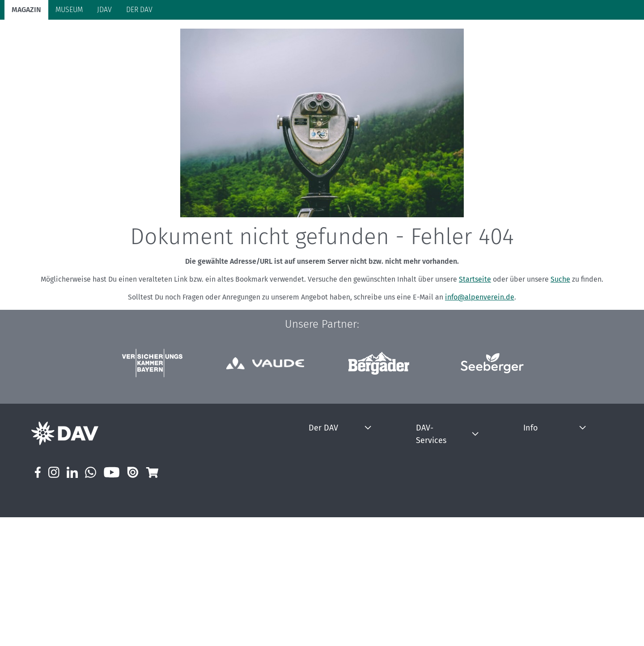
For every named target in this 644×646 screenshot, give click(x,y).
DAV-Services (433, 463)
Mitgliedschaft (345, 482)
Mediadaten (518, 520)
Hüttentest (425, 557)
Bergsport (103, 37)
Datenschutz (519, 495)
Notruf (419, 507)
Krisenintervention (436, 520)
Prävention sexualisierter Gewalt (548, 545)
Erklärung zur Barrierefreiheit (543, 507)
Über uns (337, 507)
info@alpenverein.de (480, 332)
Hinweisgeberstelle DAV (535, 557)
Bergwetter (425, 482)
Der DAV (339, 463)
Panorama (548, 36)
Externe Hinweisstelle (532, 570)
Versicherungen (432, 595)
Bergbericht (426, 495)
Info (509, 463)
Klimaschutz (229, 37)
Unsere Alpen (285, 37)
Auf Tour (146, 37)
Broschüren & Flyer (437, 620)
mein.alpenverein (349, 495)
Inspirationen (429, 607)
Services (595, 36)
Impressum (517, 482)
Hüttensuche (428, 545)
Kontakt (335, 532)
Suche (560, 315)
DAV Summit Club (349, 557)
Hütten (184, 37)
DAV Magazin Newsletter (536, 532)
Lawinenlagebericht (438, 532)
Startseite (475, 315)
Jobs (330, 545)
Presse (334, 520)
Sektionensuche (432, 582)
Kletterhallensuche (437, 570)
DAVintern (338, 570)
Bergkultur (338, 37)
